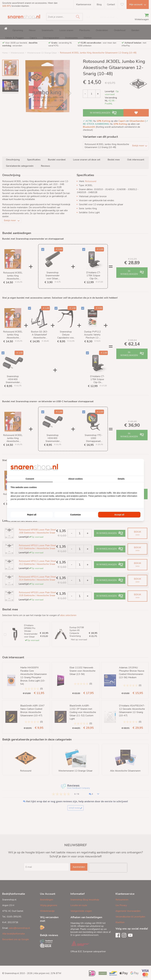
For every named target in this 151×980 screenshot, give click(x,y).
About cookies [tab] (75, 479)
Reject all (32, 515)
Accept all (119, 515)
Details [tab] (121, 479)
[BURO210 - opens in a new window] (129, 467)
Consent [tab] (30, 479)
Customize (76, 515)
